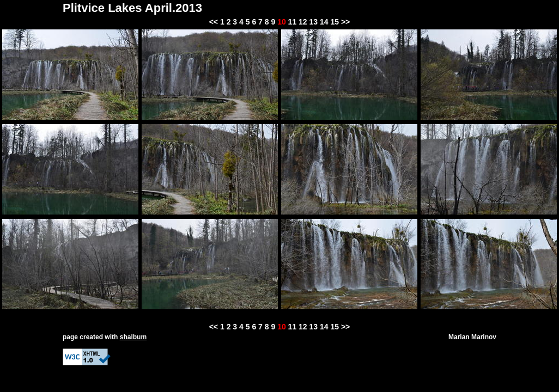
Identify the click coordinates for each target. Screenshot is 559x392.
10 (282, 22)
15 (335, 22)
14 (324, 22)
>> (345, 22)
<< (214, 22)
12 (303, 22)
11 (293, 22)
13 (314, 22)
